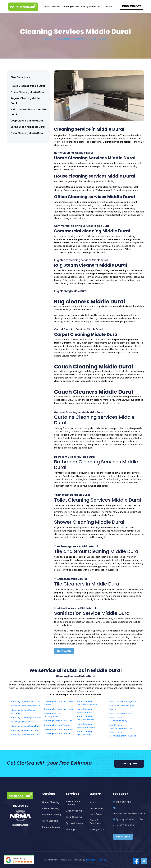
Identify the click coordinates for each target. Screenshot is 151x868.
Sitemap (70, 829)
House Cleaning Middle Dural (28, 86)
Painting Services (89, 7)
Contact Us (64, 651)
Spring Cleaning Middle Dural (28, 127)
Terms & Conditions (95, 822)
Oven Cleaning (50, 821)
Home (47, 7)
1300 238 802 (131, 6)
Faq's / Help (96, 815)
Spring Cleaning (74, 823)
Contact (108, 7)
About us (56, 7)
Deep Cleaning (74, 811)
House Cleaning (51, 802)
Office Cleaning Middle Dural (28, 92)
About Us (94, 802)
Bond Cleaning (74, 817)
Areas (49, 39)
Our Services (96, 808)
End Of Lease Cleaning (73, 803)
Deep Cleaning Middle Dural (27, 121)
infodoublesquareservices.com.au (130, 813)
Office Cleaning (51, 808)
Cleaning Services (71, 7)
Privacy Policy (97, 829)
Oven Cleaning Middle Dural (27, 133)
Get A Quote (129, 764)
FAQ (100, 7)
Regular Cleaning (52, 815)
